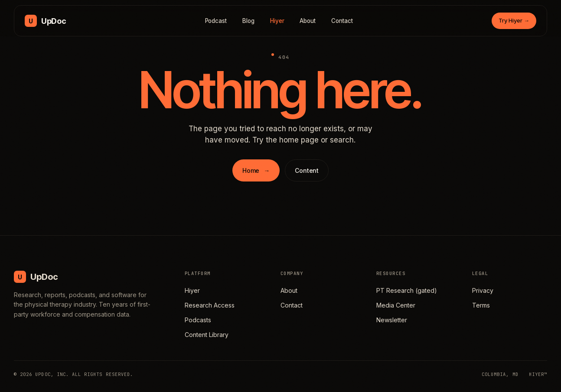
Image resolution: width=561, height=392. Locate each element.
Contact (342, 21)
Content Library (207, 335)
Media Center (396, 305)
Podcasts (198, 320)
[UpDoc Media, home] (45, 21)
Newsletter (392, 320)
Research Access (210, 305)
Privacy (483, 290)
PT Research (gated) (407, 290)
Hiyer (277, 21)
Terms (481, 305)
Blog (248, 21)
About (308, 21)
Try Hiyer (514, 20)
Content (307, 170)
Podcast (216, 21)
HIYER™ (538, 374)
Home (256, 170)
